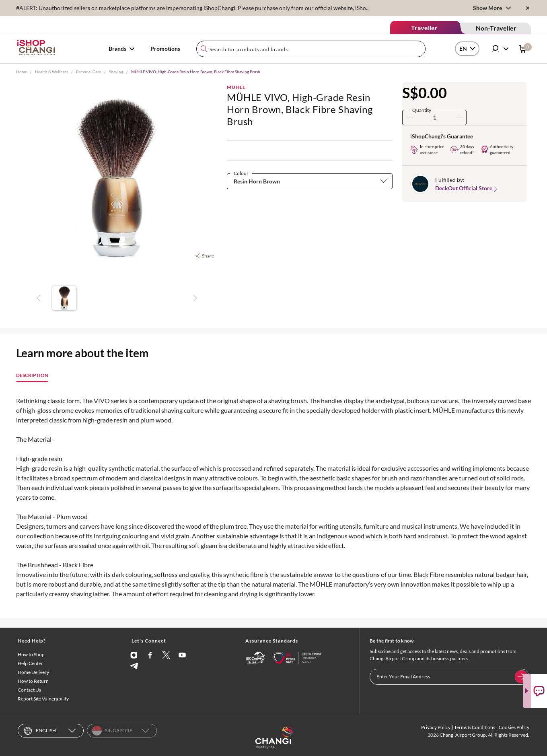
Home (22, 72)
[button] (310, 181)
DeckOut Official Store (467, 188)
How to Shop (31, 654)
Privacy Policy (436, 727)
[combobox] (311, 49)
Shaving (116, 72)
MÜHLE (236, 87)
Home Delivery (33, 672)
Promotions (165, 48)
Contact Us (29, 690)
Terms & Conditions (475, 727)
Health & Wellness (51, 72)
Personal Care (88, 72)
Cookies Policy (514, 727)
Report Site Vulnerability (43, 699)
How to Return (33, 681)
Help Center (30, 663)
